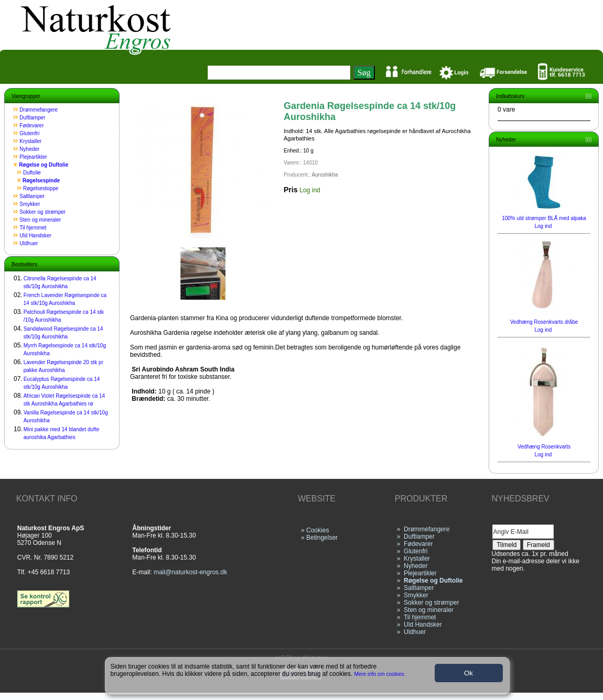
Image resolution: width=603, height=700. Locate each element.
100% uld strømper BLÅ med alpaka (544, 218)
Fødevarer (31, 125)
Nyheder (29, 149)
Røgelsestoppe (41, 188)
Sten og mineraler (40, 220)
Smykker (30, 204)
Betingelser (322, 538)
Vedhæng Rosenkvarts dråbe (544, 322)
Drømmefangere (39, 110)
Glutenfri (29, 133)
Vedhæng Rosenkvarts (544, 447)
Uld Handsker (35, 236)
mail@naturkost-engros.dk (190, 572)
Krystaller (30, 141)
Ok (469, 673)
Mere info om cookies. (380, 674)
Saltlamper (32, 196)
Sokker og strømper (42, 212)
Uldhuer (29, 243)
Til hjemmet (33, 228)
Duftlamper (32, 118)
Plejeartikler (33, 157)
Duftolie (32, 173)
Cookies (317, 530)
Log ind (310, 190)
